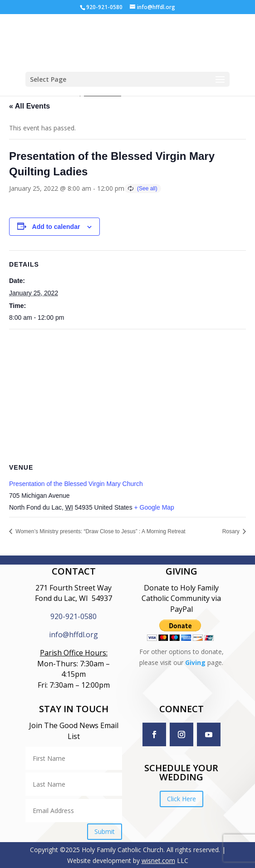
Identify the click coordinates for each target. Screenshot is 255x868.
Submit (105, 831)
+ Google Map (154, 507)
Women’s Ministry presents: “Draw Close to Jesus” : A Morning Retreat (100, 531)
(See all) (147, 188)
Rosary (232, 531)
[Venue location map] (127, 395)
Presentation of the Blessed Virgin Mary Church (76, 484)
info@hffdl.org (74, 635)
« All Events (29, 106)
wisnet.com (158, 861)
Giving (195, 662)
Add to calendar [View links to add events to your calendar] (56, 227)
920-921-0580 (74, 616)
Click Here (181, 799)
